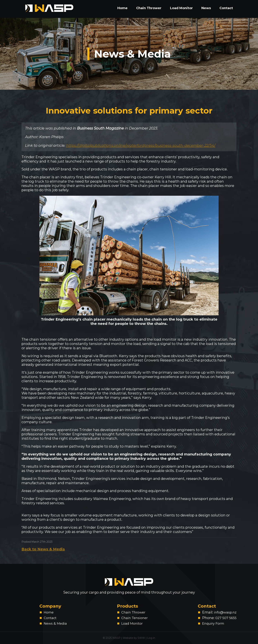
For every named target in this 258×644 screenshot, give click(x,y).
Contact (226, 8)
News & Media (132, 54)
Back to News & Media (43, 549)
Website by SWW (134, 638)
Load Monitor (181, 8)
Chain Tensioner (134, 618)
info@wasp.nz (225, 612)
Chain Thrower (149, 8)
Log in (151, 638)
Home (122, 8)
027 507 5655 (226, 618)
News (206, 8)
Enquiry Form (213, 624)
